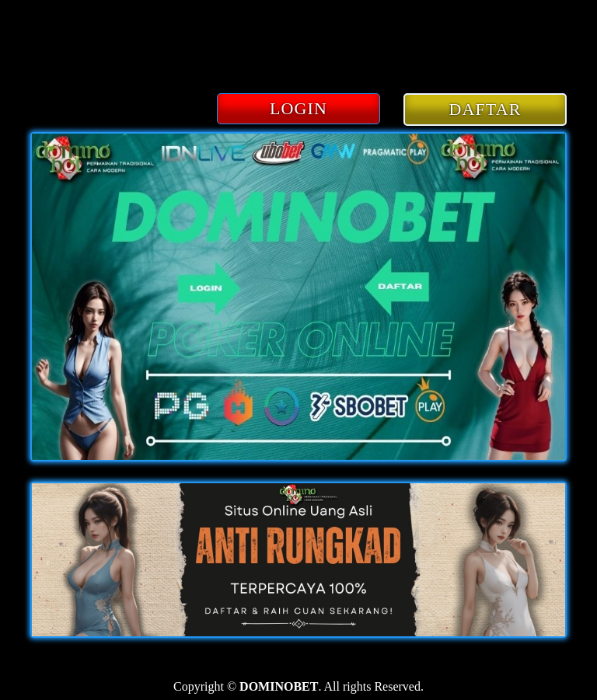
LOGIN (298, 108)
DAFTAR (485, 109)
